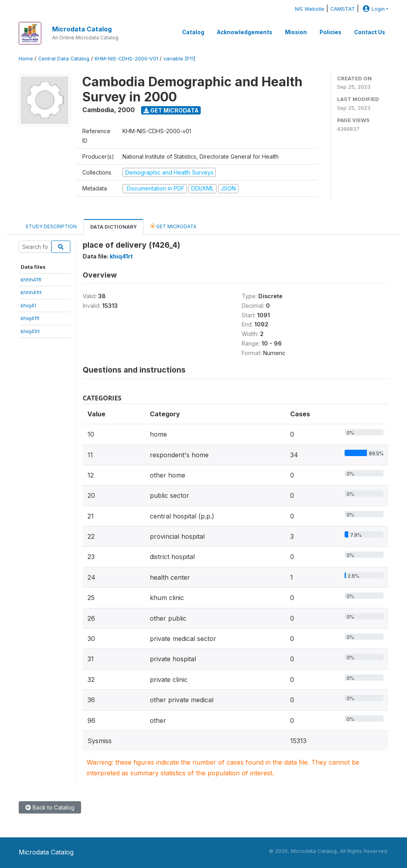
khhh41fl (31, 280)
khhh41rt (31, 292)
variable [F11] (179, 59)
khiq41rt (30, 331)
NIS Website (310, 9)
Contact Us (370, 32)
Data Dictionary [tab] (113, 227)
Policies (330, 32)
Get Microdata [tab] (173, 226)
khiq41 (28, 305)
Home (26, 59)
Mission (296, 32)
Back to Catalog (50, 807)
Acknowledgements (245, 32)
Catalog (193, 32)
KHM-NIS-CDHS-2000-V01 (126, 59)
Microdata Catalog (82, 29)
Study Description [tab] (51, 226)
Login (373, 9)
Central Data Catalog (64, 59)
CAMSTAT (343, 9)
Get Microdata (171, 110)
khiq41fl (30, 318)
